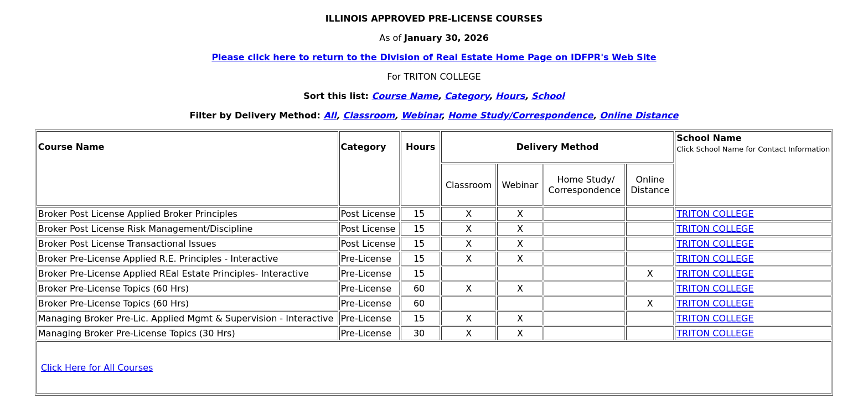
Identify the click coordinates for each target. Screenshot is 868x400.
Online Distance (639, 115)
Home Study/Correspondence (521, 115)
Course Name (405, 96)
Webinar (422, 115)
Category (467, 96)
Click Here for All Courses (97, 368)
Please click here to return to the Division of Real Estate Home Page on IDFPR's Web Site (434, 57)
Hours (510, 96)
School (548, 96)
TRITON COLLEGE (715, 214)
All (330, 115)
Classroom (369, 115)
